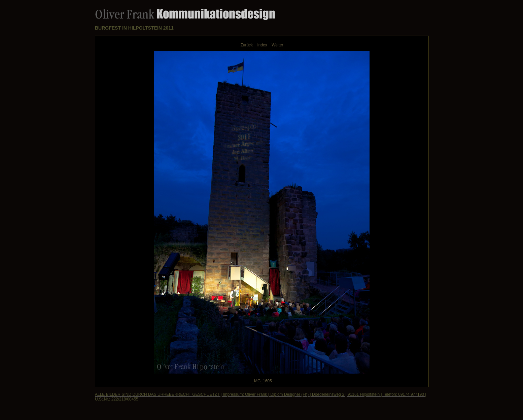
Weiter (277, 45)
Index (262, 45)
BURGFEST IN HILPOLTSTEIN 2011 (134, 28)
